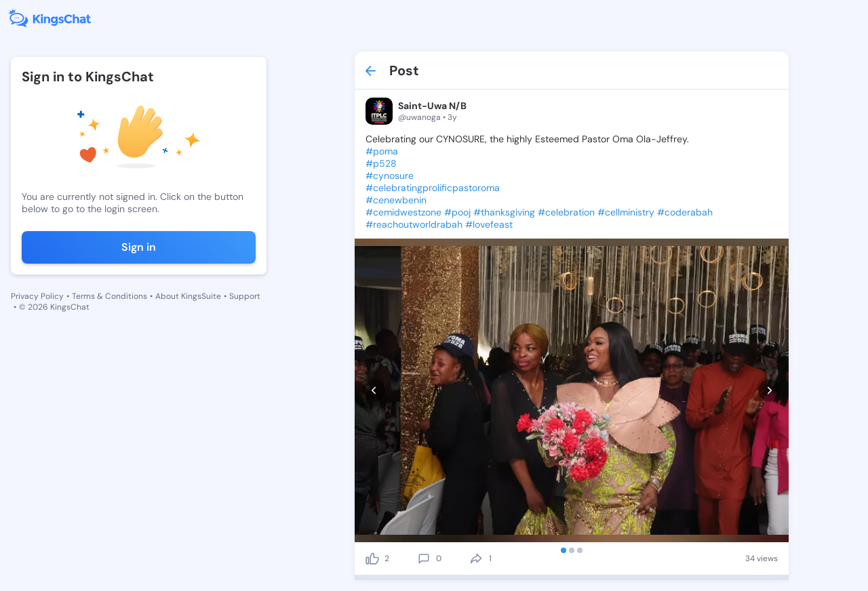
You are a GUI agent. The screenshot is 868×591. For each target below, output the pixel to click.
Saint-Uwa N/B (432, 106)
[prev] (374, 390)
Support (245, 296)
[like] (372, 558)
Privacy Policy (37, 296)
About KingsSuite (188, 296)
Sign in (139, 247)
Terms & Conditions (110, 296)
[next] (769, 390)
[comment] (424, 558)
